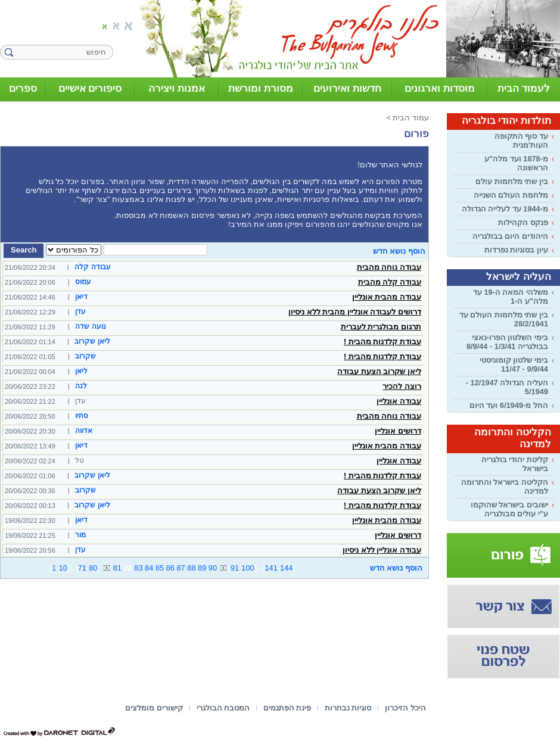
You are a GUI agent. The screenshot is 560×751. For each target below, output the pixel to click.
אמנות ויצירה (177, 88)
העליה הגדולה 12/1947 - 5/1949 (507, 387)
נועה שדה (90, 326)
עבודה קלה (92, 267)
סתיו (82, 416)
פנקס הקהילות (523, 222)
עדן (80, 311)
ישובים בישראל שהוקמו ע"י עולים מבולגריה (509, 509)
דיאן (81, 297)
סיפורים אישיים (90, 88)
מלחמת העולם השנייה (511, 195)
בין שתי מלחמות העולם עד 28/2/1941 (504, 319)
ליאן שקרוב (92, 341)
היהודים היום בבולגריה (510, 236)
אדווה (84, 431)
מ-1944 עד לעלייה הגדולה (505, 209)
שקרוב (85, 356)
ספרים (23, 88)
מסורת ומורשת (261, 88)
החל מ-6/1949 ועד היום (509, 405)
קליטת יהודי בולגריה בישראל (515, 464)
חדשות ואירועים (347, 88)
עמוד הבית (411, 118)
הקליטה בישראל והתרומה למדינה (505, 487)
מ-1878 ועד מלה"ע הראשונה (516, 163)
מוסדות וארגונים (440, 88)
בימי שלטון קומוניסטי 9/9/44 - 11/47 (514, 364)
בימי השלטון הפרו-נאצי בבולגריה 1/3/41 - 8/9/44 (507, 342)
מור (80, 535)
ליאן (81, 371)
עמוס (83, 282)
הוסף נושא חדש (399, 251)
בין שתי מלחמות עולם (512, 181)
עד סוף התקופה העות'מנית (521, 141)
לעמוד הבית (524, 88)
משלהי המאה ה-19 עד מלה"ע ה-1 (511, 297)
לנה (81, 386)
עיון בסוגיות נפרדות (516, 250)
